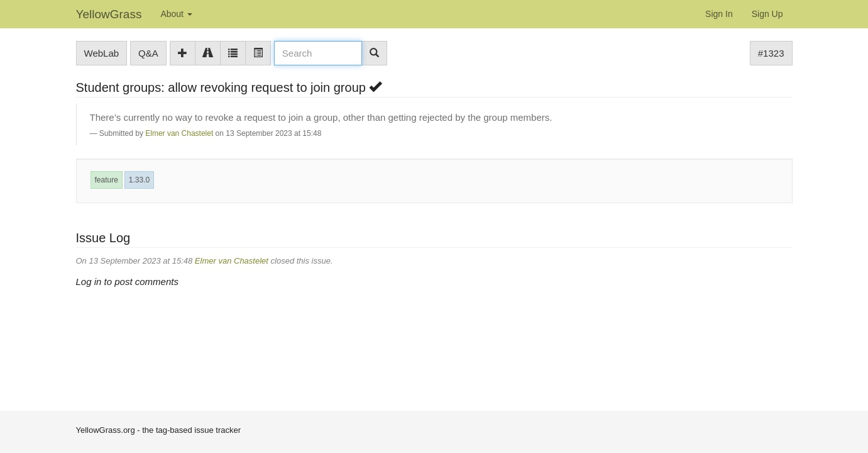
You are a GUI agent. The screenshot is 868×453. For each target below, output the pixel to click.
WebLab (102, 53)
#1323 (771, 53)
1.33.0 (139, 180)
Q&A (148, 53)
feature (107, 180)
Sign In (719, 14)
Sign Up (767, 14)
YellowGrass (109, 14)
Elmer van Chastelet (179, 133)
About (176, 14)
